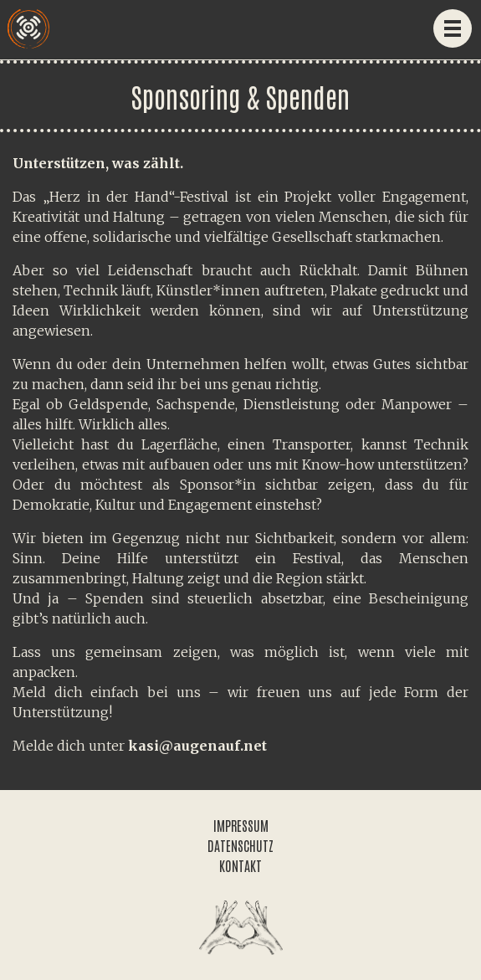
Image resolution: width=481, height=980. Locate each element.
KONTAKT (240, 865)
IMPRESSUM (241, 825)
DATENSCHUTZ (240, 845)
